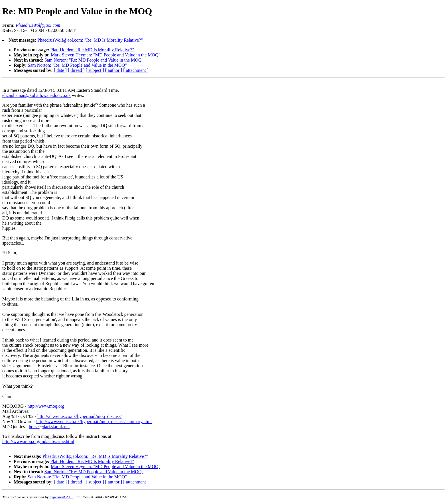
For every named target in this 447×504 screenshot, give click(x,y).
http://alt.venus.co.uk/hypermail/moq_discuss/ (80, 416)
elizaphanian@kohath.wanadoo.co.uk (36, 95)
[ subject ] (95, 70)
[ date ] (60, 70)
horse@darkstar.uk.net (49, 427)
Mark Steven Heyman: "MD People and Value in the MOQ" (105, 55)
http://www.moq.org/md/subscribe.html (38, 441)
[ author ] (114, 70)
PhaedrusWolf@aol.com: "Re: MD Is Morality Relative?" (90, 40)
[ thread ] (76, 70)
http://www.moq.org (46, 406)
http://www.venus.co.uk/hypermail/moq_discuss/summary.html (94, 421)
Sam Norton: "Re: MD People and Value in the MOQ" (94, 60)
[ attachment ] (136, 70)
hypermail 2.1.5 (62, 497)
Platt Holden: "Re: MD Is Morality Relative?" (92, 50)
